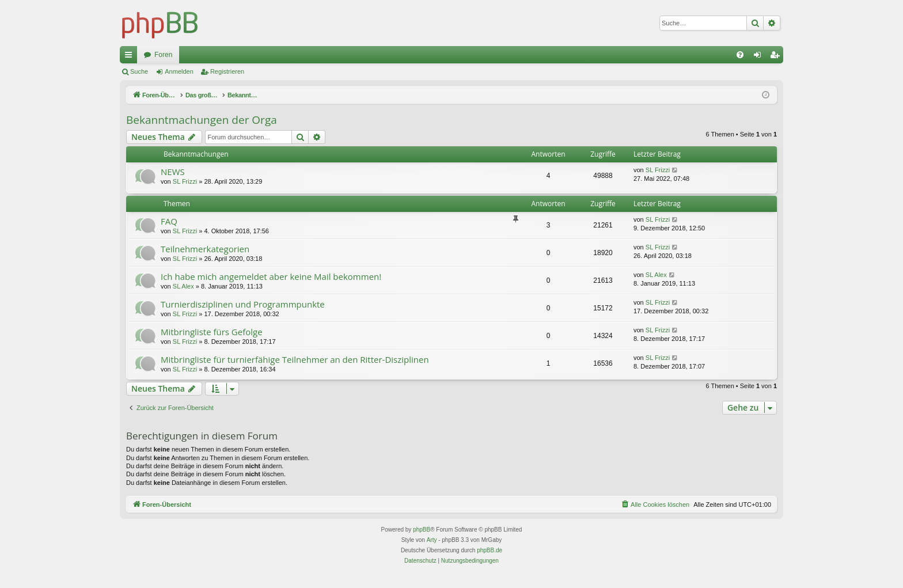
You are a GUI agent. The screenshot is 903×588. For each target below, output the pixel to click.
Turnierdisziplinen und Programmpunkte (243, 304)
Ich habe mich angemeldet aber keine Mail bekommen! (271, 276)
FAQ (169, 221)
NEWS (173, 172)
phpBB (422, 530)
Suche (139, 71)
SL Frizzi (185, 181)
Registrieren (227, 71)
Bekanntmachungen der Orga (202, 120)
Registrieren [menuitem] (777, 57)
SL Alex (183, 286)
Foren (163, 55)
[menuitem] (740, 55)
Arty (432, 540)
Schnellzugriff (131, 57)
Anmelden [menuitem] (760, 57)
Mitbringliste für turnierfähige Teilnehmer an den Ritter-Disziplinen (295, 359)
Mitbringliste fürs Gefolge (212, 332)
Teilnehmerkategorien (205, 249)
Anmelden (179, 71)
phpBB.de (490, 550)
